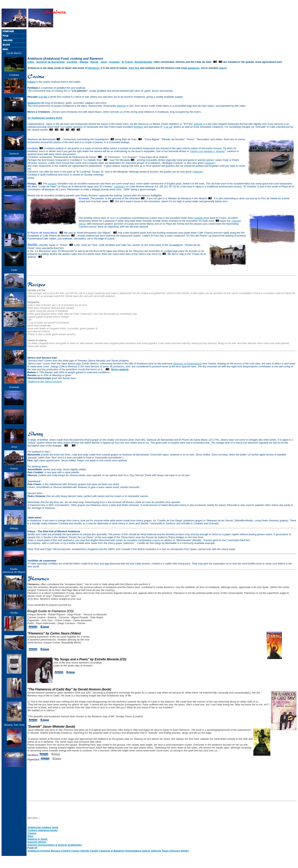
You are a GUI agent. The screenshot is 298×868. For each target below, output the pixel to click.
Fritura (31, 82)
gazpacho (194, 68)
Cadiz (31, 62)
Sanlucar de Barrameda (50, 62)
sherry (223, 68)
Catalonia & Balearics (112, 851)
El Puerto (127, 62)
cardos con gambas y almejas (208, 151)
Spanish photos (37, 842)
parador (52, 184)
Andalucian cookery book (43, 827)
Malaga (84, 62)
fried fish (134, 68)
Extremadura (134, 851)
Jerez (104, 62)
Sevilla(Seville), (144, 62)
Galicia (146, 851)
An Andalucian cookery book (45, 118)
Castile (94, 851)
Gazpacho (33, 103)
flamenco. (94, 68)
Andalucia (34, 851)
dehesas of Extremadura (187, 364)
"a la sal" (168, 127)
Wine (30, 836)
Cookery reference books (42, 830)
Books (185, 851)
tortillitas (138, 127)
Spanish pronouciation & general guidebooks (55, 845)
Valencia (156, 851)
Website (121, 106)
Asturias (45, 851)
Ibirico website (120, 369)
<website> (119, 186)
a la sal (43, 97)
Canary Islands (80, 851)
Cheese (32, 833)
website (198, 124)
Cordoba (72, 62)
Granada (115, 62)
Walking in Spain (37, 839)
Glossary (175, 851)
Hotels (31, 178)
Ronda (94, 62)
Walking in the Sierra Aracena (45, 381)
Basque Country (61, 851)
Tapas (166, 851)
